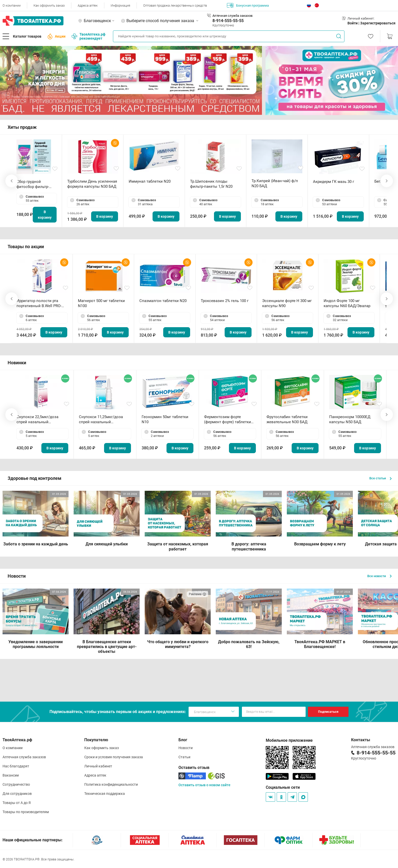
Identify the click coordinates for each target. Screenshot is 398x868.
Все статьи (380, 478)
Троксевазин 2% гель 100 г (225, 301)
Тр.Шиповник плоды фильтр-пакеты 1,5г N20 (211, 184)
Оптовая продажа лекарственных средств (175, 5)
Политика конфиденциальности (111, 784)
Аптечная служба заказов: (233, 16)
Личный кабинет (98, 766)
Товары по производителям (26, 812)
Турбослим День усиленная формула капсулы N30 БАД (92, 184)
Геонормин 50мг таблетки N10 (165, 419)
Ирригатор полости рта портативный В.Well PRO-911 (39, 303)
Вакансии (11, 775)
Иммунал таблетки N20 (150, 181)
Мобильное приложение (289, 740)
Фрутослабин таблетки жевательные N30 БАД (287, 419)
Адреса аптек (88, 5)
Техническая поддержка (105, 794)
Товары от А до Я (17, 803)
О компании (12, 5)
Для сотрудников (17, 794)
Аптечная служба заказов (24, 757)
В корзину (45, 215)
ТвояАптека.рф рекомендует (88, 36)
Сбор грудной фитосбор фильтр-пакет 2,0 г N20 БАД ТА (34, 184)
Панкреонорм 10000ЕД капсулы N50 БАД (350, 419)
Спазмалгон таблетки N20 (163, 301)
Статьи (184, 757)
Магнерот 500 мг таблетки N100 (101, 303)
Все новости (379, 576)
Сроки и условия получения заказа (114, 757)
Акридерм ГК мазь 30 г (334, 182)
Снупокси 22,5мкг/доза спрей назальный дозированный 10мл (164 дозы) (39, 420)
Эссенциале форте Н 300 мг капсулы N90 (287, 303)
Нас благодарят (16, 766)
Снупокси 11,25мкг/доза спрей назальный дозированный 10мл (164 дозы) (102, 420)
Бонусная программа (248, 5)
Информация (120, 5)
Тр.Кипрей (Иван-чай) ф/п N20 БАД (275, 183)
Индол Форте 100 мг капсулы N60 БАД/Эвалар (347, 303)
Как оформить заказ (49, 5)
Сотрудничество (16, 784)
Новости (186, 748)
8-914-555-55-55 (228, 21)
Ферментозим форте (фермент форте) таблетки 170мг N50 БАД (228, 420)
